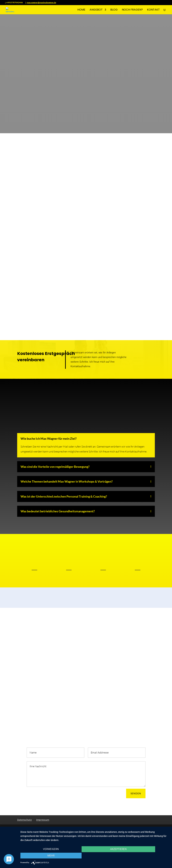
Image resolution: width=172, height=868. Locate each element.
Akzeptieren (94, 856)
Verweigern (43, 856)
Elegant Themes (41, 829)
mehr (146, 856)
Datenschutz (24, 820)
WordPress (74, 829)
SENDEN (136, 793)
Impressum (43, 820)
